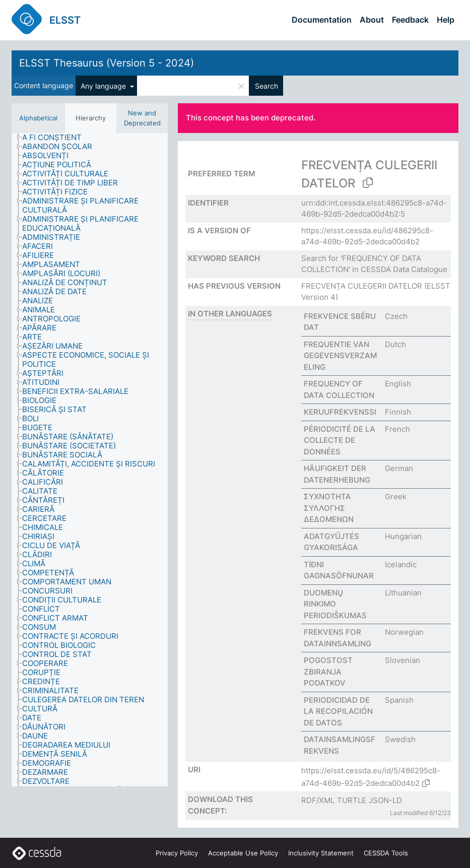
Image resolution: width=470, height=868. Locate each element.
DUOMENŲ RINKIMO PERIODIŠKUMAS (335, 604)
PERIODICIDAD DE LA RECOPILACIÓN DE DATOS (338, 711)
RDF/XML (318, 800)
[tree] (90, 460)
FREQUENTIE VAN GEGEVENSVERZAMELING (340, 356)
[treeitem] (56, 138)
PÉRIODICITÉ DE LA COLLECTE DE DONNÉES (340, 440)
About (372, 20)
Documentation (322, 20)
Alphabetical (38, 118)
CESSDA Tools (386, 853)
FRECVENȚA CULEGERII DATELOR (362, 286)
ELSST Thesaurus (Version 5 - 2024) (107, 63)
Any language (104, 86)
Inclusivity (321, 853)
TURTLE (352, 800)
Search (266, 86)
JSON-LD (385, 800)
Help (446, 20)
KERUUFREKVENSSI (340, 412)
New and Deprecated (142, 118)
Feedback (410, 20)
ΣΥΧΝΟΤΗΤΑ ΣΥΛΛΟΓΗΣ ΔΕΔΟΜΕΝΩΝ (329, 508)
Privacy (177, 853)
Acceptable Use (243, 853)
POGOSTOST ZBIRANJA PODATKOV (328, 672)
